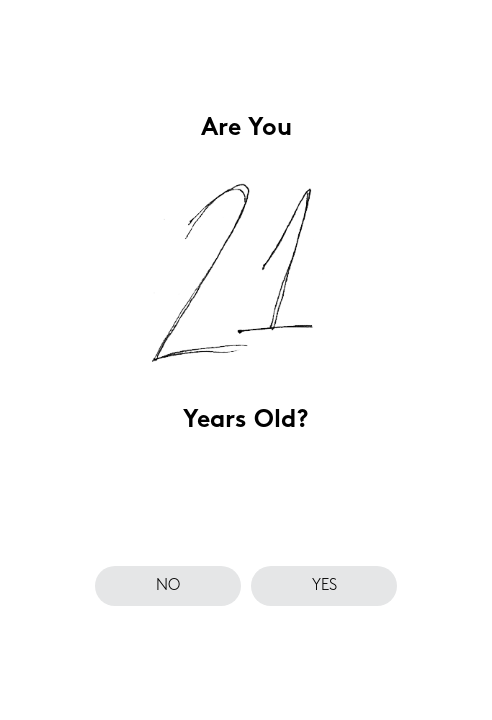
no (168, 586)
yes (324, 586)
